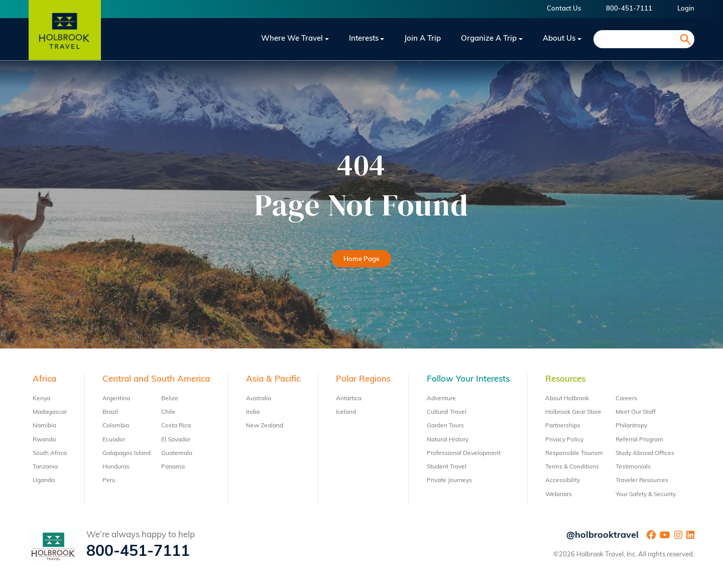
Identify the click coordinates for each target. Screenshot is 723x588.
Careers (626, 399)
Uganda (44, 481)
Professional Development (464, 453)
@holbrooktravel (602, 536)
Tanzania (45, 467)
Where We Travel (292, 39)
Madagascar (50, 412)
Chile (168, 412)
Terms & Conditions (572, 467)
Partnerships (563, 426)
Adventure (441, 399)
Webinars (559, 495)
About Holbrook (567, 399)
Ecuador (114, 440)
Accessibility (563, 481)
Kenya (41, 399)
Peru (109, 481)
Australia (259, 399)
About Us (559, 39)
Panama (173, 467)
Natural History (448, 440)
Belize (170, 399)
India (253, 412)
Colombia (116, 426)
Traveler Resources (642, 481)
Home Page (361, 259)
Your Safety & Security (646, 495)
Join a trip (423, 39)
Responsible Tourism (574, 453)
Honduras (116, 467)
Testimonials (633, 467)
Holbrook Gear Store (573, 412)
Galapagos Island (127, 453)
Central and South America (156, 379)
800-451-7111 (629, 9)
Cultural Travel (447, 412)
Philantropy (631, 426)
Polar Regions (363, 379)
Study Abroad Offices (645, 453)
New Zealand (265, 426)
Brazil (110, 412)
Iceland (346, 412)
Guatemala (177, 453)
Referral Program (639, 440)
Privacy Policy (564, 440)
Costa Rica (176, 426)
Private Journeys (449, 481)
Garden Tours (445, 426)
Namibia (44, 426)
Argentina (116, 399)
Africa (44, 379)
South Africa (50, 453)
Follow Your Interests (468, 379)
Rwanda (44, 440)
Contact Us (564, 9)
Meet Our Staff (636, 412)
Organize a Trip (489, 39)
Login (686, 9)
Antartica (349, 399)
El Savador (176, 440)
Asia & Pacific (273, 379)
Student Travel (447, 467)
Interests (364, 39)
